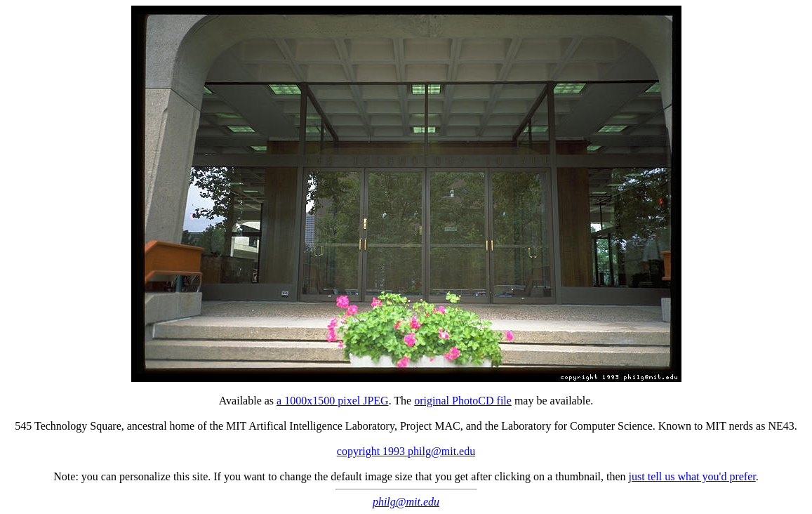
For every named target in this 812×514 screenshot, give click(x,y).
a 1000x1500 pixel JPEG (333, 401)
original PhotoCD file (463, 401)
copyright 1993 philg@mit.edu (406, 451)
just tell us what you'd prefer (692, 476)
